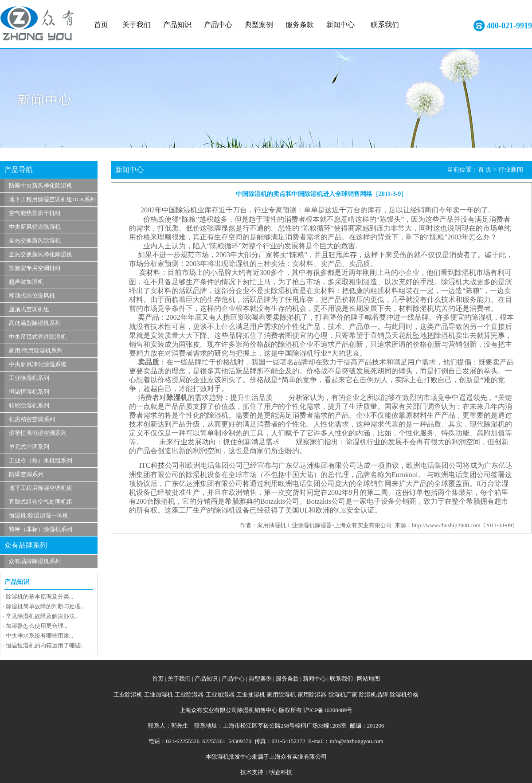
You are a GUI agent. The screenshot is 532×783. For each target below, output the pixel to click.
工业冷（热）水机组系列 (41, 460)
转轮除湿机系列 (29, 405)
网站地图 (368, 679)
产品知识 (177, 25)
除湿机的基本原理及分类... (40, 597)
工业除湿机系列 (29, 378)
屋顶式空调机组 (29, 309)
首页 (101, 25)
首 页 (485, 170)
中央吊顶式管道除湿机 (38, 337)
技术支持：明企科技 (266, 772)
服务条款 (300, 25)
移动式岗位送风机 (32, 296)
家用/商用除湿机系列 (36, 350)
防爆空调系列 (26, 474)
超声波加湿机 (26, 282)
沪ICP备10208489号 (328, 710)
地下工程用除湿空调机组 (41, 488)
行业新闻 (511, 170)
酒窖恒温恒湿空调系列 (38, 433)
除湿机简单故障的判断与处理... (45, 606)
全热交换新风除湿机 (35, 241)
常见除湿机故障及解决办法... (43, 616)
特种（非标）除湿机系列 (41, 529)
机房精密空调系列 (32, 419)
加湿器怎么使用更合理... (37, 626)
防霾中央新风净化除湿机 (41, 186)
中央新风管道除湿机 (35, 227)
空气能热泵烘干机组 (35, 213)
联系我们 (385, 25)
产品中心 (218, 25)
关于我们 (137, 25)
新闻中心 (340, 25)
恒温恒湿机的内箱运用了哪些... (45, 645)
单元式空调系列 (29, 447)
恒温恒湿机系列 (29, 392)
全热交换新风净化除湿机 (41, 254)
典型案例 (259, 25)
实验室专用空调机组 (35, 268)
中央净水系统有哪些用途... (40, 636)
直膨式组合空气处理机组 (41, 502)
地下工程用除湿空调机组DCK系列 (52, 199)
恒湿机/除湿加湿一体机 (39, 515)
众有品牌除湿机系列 (35, 561)
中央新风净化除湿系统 (38, 364)
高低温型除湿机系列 (35, 323)
